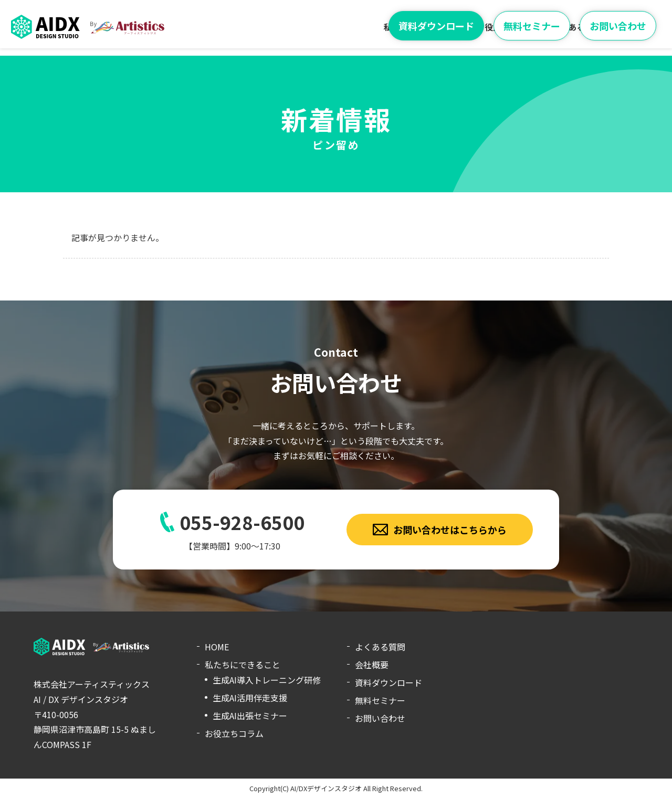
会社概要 (372, 665)
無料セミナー (532, 26)
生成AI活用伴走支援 (250, 698)
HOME (217, 647)
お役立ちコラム (234, 733)
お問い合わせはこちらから (440, 530)
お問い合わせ (618, 26)
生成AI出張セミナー (250, 716)
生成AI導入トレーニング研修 (267, 680)
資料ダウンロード (436, 26)
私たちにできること (243, 665)
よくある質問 (380, 647)
